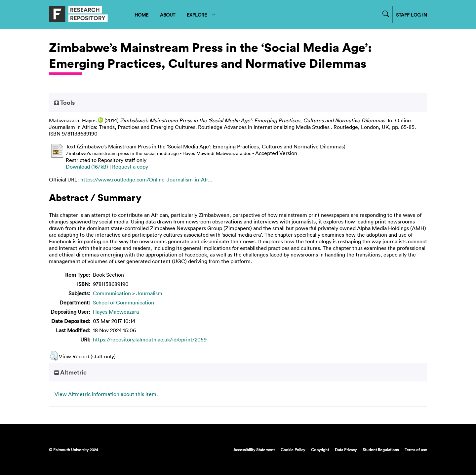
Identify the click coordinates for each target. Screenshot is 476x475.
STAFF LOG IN (412, 15)
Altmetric (70, 372)
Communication (112, 293)
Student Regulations (381, 450)
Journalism (149, 293)
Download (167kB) (87, 167)
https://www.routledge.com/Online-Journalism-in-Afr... (146, 179)
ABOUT (168, 15)
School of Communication (123, 302)
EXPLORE (201, 15)
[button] (54, 356)
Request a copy (130, 167)
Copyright (320, 450)
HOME (141, 15)
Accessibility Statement (254, 450)
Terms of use (416, 450)
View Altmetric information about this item (105, 394)
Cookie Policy (293, 450)
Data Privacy (346, 450)
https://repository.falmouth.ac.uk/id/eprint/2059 (150, 339)
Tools (64, 102)
